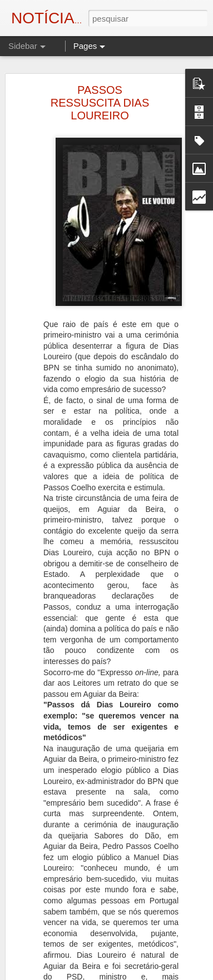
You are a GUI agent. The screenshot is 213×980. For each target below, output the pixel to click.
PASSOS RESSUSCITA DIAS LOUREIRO (100, 102)
